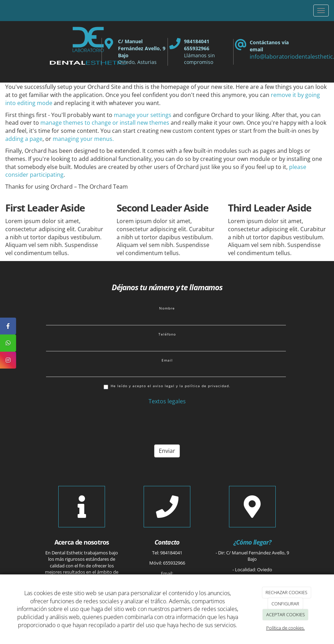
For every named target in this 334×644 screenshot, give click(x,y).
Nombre (167, 308)
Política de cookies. (286, 628)
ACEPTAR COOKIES (286, 614)
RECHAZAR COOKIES (286, 592)
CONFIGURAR (285, 604)
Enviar (167, 451)
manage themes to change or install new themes (105, 123)
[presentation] (99, 425)
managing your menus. (83, 139)
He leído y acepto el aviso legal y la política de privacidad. (167, 386)
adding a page (24, 139)
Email (167, 360)
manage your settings (143, 115)
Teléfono (167, 334)
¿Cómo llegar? (252, 542)
